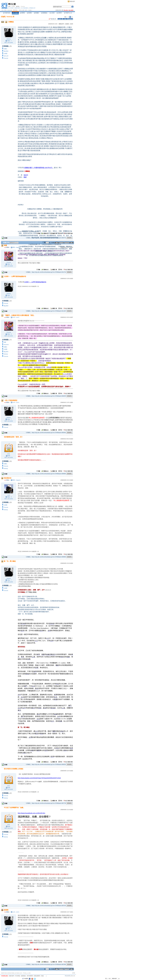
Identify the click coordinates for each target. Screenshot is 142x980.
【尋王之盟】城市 (23, 10)
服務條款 (23, 976)
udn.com (73, 976)
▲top (74, 973)
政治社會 (10, 10)
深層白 (5, 49)
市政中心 (68, 13)
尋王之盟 (12, 4)
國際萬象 (15, 10)
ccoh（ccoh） (16, 317)
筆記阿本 (6, 51)
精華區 (22, 13)
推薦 (71, 24)
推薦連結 (44, 13)
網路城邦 (72, 1)
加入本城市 (11, 8)
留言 (6, 43)
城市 (5, 10)
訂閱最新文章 (32, 8)
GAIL (9, 454)
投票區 (29, 13)
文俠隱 (13, 6)
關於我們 (12, 976)
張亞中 (26, 175)
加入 (110, 979)
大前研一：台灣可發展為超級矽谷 (35, 282)
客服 (42, 976)
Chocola (23, 6)
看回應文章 (53, 19)
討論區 (15, 13)
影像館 (36, 13)
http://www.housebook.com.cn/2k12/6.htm (31, 813)
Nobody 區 (11, 17)
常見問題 (18, 976)
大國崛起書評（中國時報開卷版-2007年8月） (39, 168)
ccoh (9, 495)
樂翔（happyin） (17, 247)
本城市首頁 (7, 13)
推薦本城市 (17, 8)
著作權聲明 (30, 976)
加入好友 (10, 43)
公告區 (52, 13)
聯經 (25, 177)
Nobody (9, 39)
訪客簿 (59, 13)
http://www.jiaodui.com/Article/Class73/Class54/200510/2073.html (39, 778)
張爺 (5, 342)
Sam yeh (6, 56)
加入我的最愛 (24, 8)
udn (2, 10)
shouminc (6, 345)
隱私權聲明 (37, 976)
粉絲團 (26, 979)
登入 (106, 979)
